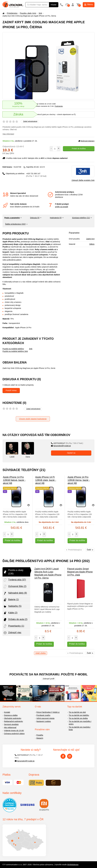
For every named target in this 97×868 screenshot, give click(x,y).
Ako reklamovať (10, 727)
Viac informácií (8, 134)
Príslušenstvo (12, 13)
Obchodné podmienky (13, 718)
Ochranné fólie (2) (15, 587)
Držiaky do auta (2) (15, 620)
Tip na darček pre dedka (78, 718)
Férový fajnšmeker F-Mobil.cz (48, 712)
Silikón (92, 244)
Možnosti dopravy (86, 141)
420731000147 (67, 443)
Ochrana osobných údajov (14, 734)
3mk (40, 13)
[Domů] (3, 13)
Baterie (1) (11, 600)
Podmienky (59, 106)
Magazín (40, 738)
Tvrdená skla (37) (15, 580)
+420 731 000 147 (36, 175)
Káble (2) (10, 613)
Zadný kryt (90, 239)
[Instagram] (70, 756)
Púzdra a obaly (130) (13, 572)
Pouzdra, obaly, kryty (28, 13)
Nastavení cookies (44, 721)
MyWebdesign (73, 865)
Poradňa (40, 735)
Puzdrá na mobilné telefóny (13, 349)
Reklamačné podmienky (13, 721)
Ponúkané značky (43, 715)
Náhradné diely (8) (15, 593)
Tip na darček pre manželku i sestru (80, 723)
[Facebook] (63, 756)
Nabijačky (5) (12, 606)
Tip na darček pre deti (77, 712)
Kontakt (7, 712)
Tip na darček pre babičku (79, 715)
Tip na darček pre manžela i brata (80, 728)
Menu (89, 4)
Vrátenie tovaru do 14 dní (14, 731)
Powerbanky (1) (14, 626)
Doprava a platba (11, 715)
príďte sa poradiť (62, 207)
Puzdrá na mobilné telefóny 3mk (15, 351)
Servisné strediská (11, 724)
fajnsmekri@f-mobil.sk (61, 446)
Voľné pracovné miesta (45, 718)
